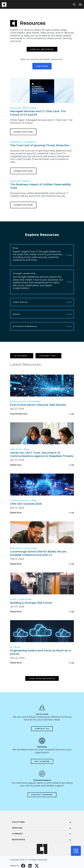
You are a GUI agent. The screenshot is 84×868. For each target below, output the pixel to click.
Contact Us (42, 729)
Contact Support (42, 795)
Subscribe (42, 66)
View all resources (42, 49)
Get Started (42, 762)
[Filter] (22, 356)
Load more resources (42, 679)
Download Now (23, 132)
